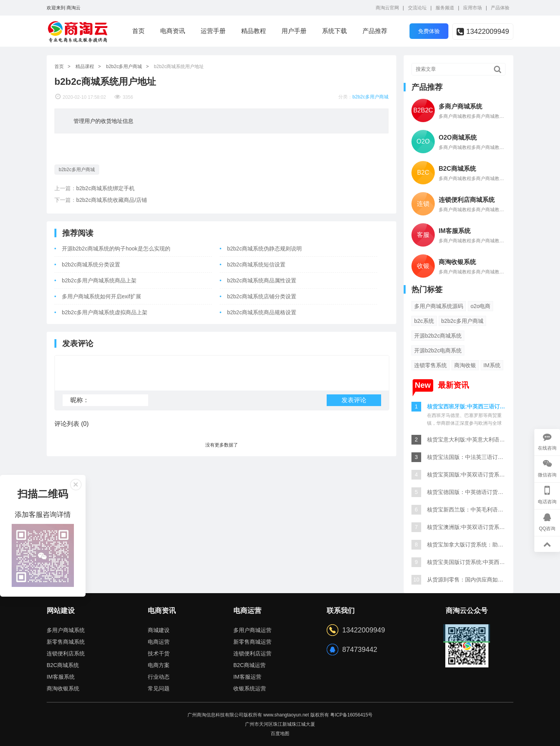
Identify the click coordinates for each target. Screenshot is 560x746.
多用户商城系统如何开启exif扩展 (101, 296)
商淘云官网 (387, 8)
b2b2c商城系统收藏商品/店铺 (112, 200)
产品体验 (500, 8)
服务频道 (445, 8)
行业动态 (159, 677)
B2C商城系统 (63, 665)
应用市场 (472, 8)
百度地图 (280, 734)
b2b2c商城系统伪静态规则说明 (264, 249)
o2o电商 (480, 306)
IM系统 (492, 365)
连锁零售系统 (430, 365)
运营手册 (213, 31)
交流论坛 (417, 8)
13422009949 (483, 32)
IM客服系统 (61, 677)
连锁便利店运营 (252, 653)
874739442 (360, 650)
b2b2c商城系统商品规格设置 (262, 312)
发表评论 (354, 404)
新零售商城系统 (66, 642)
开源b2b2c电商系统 (438, 350)
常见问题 (159, 688)
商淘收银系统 (63, 688)
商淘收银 (465, 365)
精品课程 (85, 67)
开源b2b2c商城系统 (438, 336)
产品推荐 (375, 31)
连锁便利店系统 (66, 653)
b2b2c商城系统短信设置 (256, 264)
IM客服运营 (247, 677)
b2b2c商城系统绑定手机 (105, 188)
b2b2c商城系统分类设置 (91, 264)
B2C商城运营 (249, 665)
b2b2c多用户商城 (124, 67)
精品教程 (254, 31)
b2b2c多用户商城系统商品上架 (99, 280)
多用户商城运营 (252, 630)
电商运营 (159, 642)
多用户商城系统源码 (439, 306)
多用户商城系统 (66, 630)
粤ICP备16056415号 (351, 715)
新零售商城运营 (252, 642)
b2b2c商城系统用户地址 (179, 67)
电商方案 (159, 665)
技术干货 (159, 653)
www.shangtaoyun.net (286, 715)
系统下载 (334, 31)
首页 (138, 31)
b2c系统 (424, 321)
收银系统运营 (250, 688)
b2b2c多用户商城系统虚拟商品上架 (105, 312)
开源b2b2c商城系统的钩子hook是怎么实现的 (116, 249)
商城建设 (159, 630)
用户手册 (294, 31)
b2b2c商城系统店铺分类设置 (262, 296)
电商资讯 (173, 31)
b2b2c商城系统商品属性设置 (262, 280)
